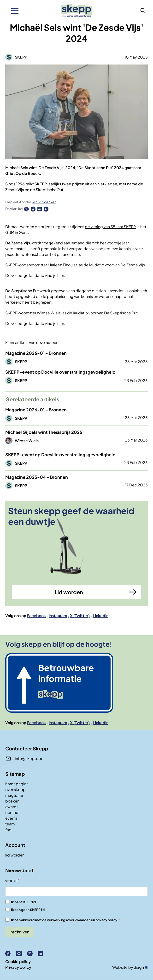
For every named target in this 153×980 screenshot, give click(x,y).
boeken (12, 801)
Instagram (58, 616)
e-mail (11, 880)
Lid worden (69, 592)
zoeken (143, 11)
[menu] (15, 11)
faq (8, 830)
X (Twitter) (80, 616)
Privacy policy (18, 967)
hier (61, 275)
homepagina (17, 784)
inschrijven (19, 932)
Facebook (36, 616)
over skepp (15, 789)
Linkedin (101, 616)
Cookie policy (18, 961)
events (11, 818)
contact (12, 812)
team (10, 824)
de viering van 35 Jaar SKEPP (110, 227)
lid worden (15, 855)
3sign (139, 967)
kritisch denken (44, 202)
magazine (14, 795)
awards (12, 807)
